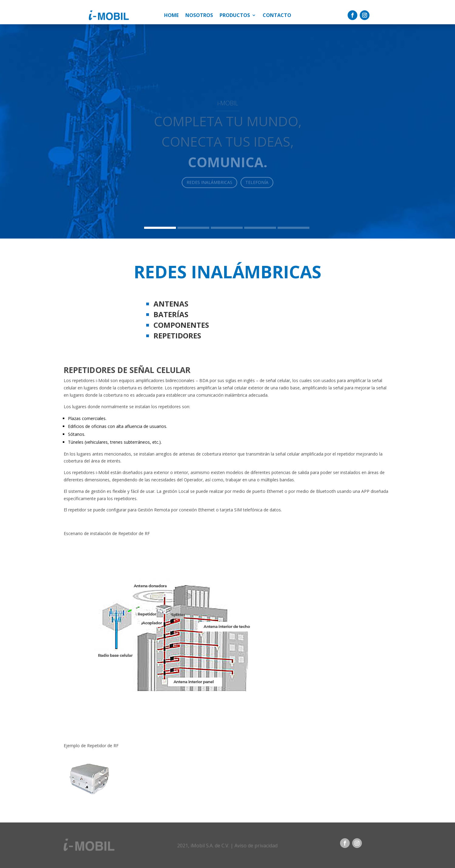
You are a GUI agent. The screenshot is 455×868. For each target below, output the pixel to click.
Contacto (277, 16)
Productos (235, 16)
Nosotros (199, 16)
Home (171, 16)
